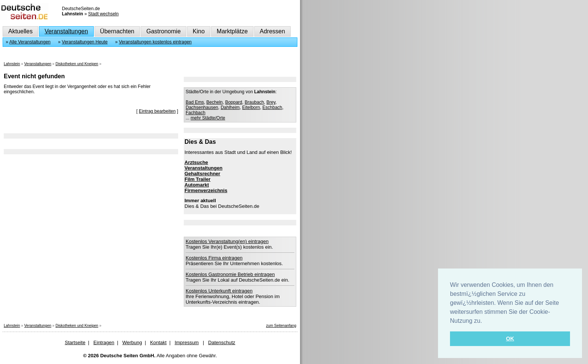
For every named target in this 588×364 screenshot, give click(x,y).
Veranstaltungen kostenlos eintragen (155, 42)
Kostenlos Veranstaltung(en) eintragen (227, 241)
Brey (271, 102)
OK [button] (510, 339)
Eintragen (104, 342)
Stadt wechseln (103, 14)
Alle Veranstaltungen (30, 42)
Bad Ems (195, 102)
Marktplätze (232, 31)
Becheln (214, 102)
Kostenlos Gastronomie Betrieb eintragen (230, 274)
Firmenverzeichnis (206, 190)
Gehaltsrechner (202, 174)
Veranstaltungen (66, 31)
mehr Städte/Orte (208, 118)
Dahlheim (230, 107)
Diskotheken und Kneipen (77, 64)
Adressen (273, 31)
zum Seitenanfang (281, 326)
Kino (199, 31)
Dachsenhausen (202, 107)
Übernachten (117, 31)
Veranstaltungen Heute (85, 42)
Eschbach (272, 107)
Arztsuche (196, 162)
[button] (485, 321)
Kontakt (158, 342)
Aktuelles (20, 31)
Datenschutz (222, 342)
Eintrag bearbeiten (157, 111)
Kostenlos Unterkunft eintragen (219, 291)
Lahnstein (12, 64)
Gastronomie (163, 31)
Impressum (187, 342)
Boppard (233, 102)
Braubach (254, 102)
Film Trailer (197, 179)
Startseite (75, 342)
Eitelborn (251, 107)
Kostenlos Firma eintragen (214, 258)
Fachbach (196, 113)
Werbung (132, 342)
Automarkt (197, 185)
